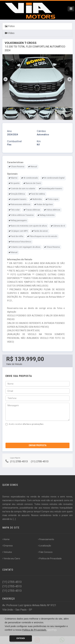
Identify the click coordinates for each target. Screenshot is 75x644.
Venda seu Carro (11, 559)
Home (6, 539)
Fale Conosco (45, 552)
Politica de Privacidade (50, 559)
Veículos (7, 552)
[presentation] (29, 433)
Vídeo (10, 33)
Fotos (10, 26)
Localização (45, 546)
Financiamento (46, 539)
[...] (14, 519)
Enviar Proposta (38, 445)
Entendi (21, 638)
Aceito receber (24, 424)
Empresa (7, 546)
